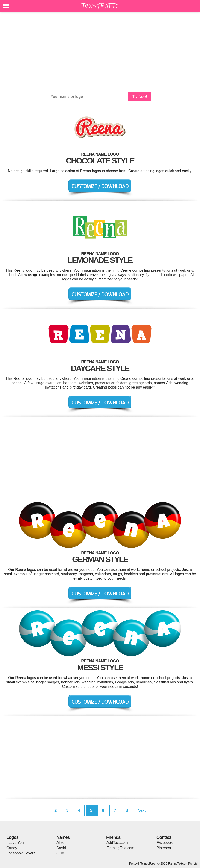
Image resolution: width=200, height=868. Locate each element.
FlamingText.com (120, 848)
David (61, 848)
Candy (12, 848)
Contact (164, 837)
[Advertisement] (100, 52)
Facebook (165, 843)
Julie (60, 853)
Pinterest (164, 848)
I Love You (15, 843)
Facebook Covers (21, 853)
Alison (62, 843)
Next (142, 810)
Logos (12, 837)
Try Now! (140, 97)
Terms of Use (147, 864)
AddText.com (117, 843)
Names (63, 837)
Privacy (133, 864)
